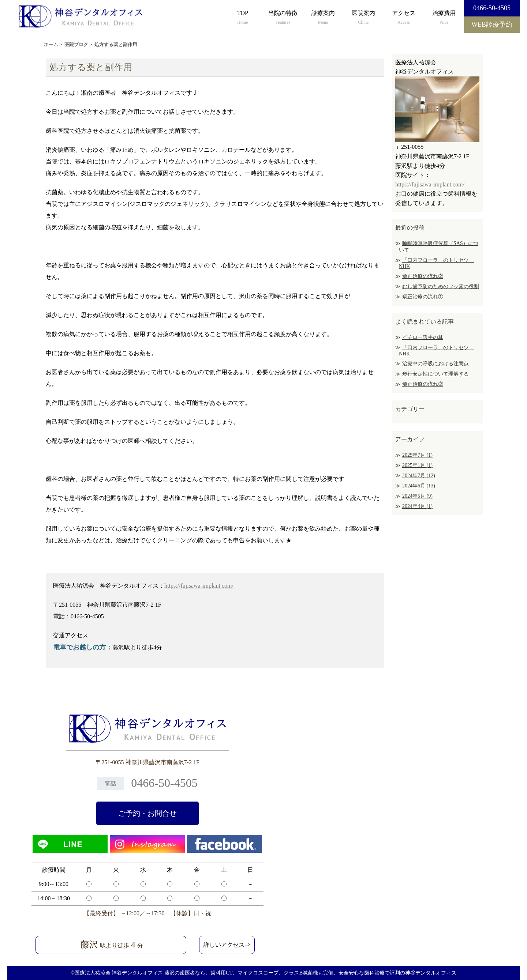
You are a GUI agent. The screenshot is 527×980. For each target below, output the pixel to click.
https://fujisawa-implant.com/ (199, 586)
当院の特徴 (283, 18)
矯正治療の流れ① (423, 297)
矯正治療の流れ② (423, 276)
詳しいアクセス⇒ (227, 945)
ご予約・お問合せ (147, 813)
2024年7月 (419, 476)
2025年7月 (417, 455)
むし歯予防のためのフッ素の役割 (441, 287)
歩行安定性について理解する (436, 374)
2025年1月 (417, 465)
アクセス (404, 18)
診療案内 (323, 18)
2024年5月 (417, 496)
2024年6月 (419, 486)
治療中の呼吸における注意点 (436, 364)
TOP (243, 18)
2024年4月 (417, 506)
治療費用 (444, 18)
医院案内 (363, 18)
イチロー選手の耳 (423, 337)
